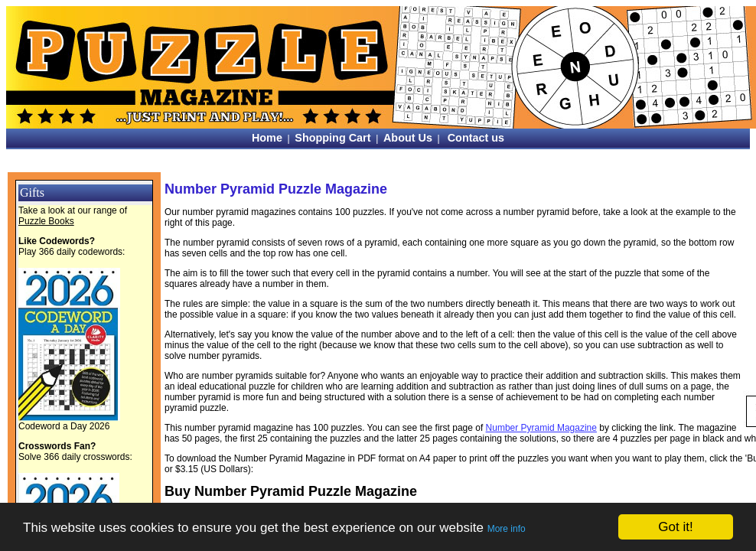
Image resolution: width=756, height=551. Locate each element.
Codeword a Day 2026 (64, 426)
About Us (408, 138)
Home (267, 138)
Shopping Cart (332, 138)
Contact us (476, 138)
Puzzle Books (46, 221)
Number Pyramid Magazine (541, 428)
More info (507, 529)
